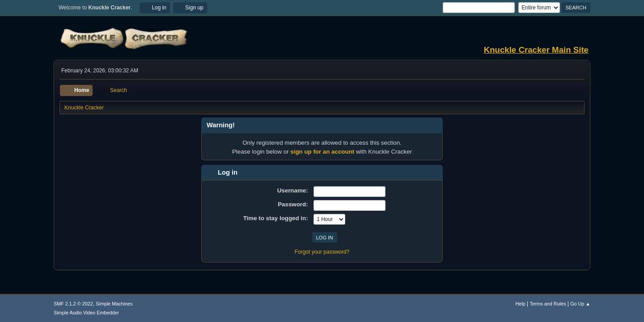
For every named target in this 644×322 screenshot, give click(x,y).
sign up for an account (322, 152)
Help (521, 304)
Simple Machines (114, 304)
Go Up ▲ (580, 304)
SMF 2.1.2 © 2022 (73, 304)
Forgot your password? (322, 252)
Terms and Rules (548, 304)
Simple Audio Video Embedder (86, 313)
